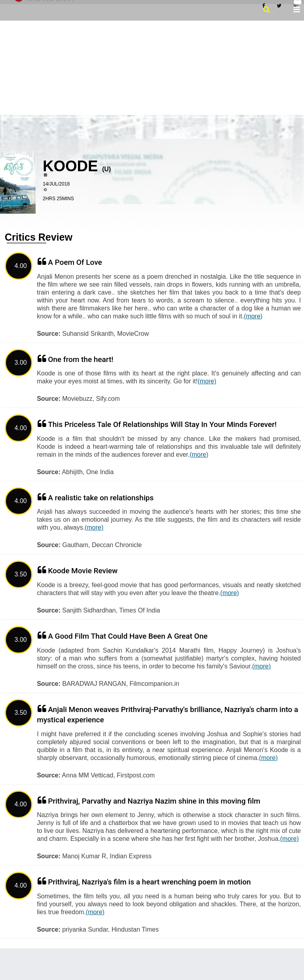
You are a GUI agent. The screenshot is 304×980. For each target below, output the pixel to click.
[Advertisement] (152, 67)
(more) (253, 316)
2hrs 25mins (58, 199)
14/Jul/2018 (56, 184)
